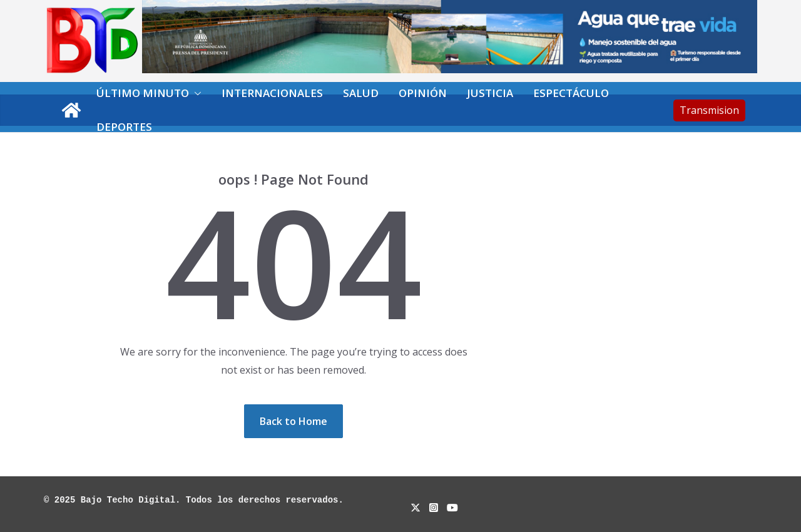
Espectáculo (571, 93)
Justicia (490, 93)
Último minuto (143, 93)
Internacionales (272, 93)
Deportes (124, 127)
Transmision (709, 110)
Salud (361, 93)
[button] (195, 93)
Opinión (423, 93)
